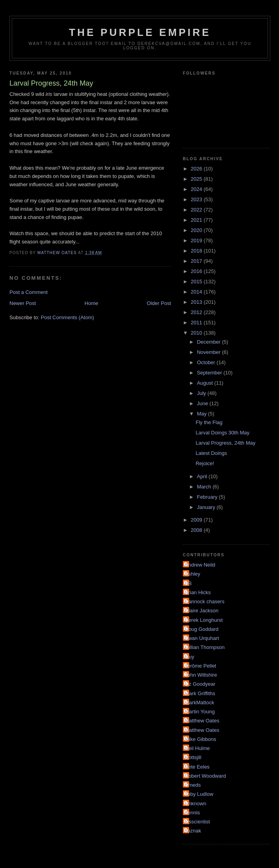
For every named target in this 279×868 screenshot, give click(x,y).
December (210, 342)
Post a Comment (29, 292)
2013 (197, 302)
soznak (193, 831)
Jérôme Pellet (200, 666)
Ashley (193, 574)
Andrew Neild (200, 565)
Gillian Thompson (205, 647)
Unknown (195, 803)
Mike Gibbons (200, 739)
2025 (197, 179)
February (208, 497)
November (210, 352)
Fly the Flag (209, 422)
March (205, 487)
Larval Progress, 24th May (225, 443)
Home (92, 303)
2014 (197, 292)
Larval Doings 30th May (222, 433)
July (202, 393)
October (207, 362)
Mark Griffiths (200, 693)
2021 (197, 220)
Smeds (193, 785)
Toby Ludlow (199, 794)
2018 (197, 251)
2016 (197, 271)
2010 (197, 333)
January (207, 507)
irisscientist (197, 822)
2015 (197, 282)
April (203, 476)
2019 (197, 240)
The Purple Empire (140, 32)
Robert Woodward (206, 776)
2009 (197, 520)
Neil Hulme (197, 748)
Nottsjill (193, 757)
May (203, 414)
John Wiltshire (201, 675)
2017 (197, 261)
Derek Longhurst (204, 620)
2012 (197, 312)
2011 (197, 323)
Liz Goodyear (200, 684)
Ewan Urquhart (202, 638)
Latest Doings (211, 453)
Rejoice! (205, 463)
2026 (197, 169)
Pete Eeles (197, 767)
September (210, 373)
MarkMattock (199, 702)
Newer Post (23, 303)
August (206, 383)
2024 (197, 189)
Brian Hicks (198, 592)
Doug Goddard (202, 629)
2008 (197, 530)
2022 (197, 210)
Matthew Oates (202, 721)
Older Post (159, 303)
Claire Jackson (202, 611)
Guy (190, 657)
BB (188, 583)
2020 (197, 230)
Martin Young (200, 712)
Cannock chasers (205, 601)
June (203, 403)
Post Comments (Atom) (68, 317)
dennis (192, 813)
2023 (197, 199)
